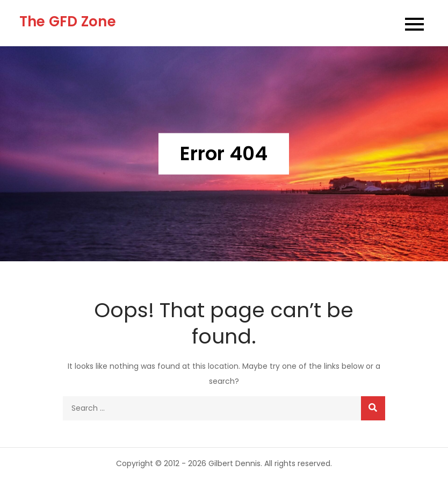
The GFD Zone (68, 22)
